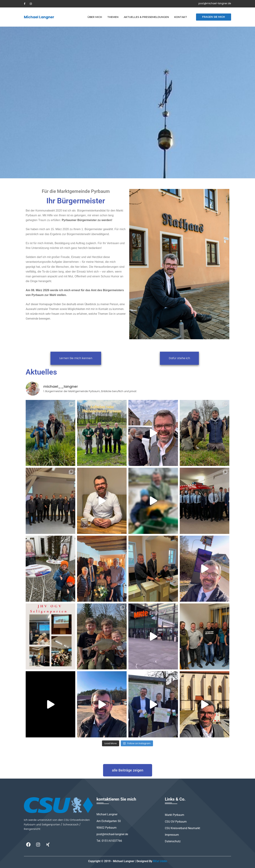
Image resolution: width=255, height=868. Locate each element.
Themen (113, 17)
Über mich (95, 17)
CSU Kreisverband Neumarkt (182, 828)
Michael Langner (39, 17)
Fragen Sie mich (214, 17)
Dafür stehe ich (179, 358)
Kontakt (181, 17)
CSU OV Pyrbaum (176, 822)
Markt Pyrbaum (175, 815)
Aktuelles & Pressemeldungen (146, 17)
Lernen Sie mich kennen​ (76, 358)
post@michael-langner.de (215, 3)
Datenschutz (173, 841)
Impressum (172, 835)
